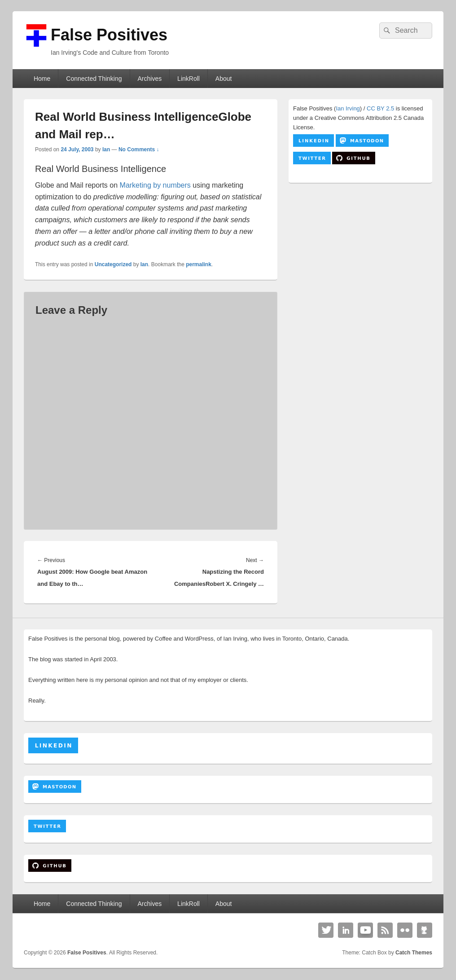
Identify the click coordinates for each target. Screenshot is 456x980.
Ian (106, 149)
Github (425, 930)
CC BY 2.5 (380, 108)
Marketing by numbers (155, 185)
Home (42, 79)
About (224, 79)
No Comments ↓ (139, 149)
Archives (149, 79)
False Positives (109, 35)
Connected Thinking (94, 79)
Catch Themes (414, 953)
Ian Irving (348, 108)
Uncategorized (113, 264)
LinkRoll (189, 79)
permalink (199, 264)
